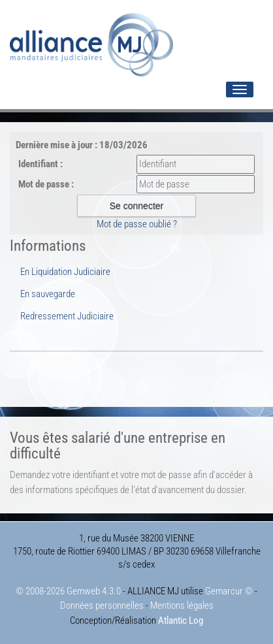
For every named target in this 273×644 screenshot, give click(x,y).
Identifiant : (40, 164)
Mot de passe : (46, 184)
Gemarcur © (229, 591)
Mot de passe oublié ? (137, 224)
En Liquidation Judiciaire (65, 272)
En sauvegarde (48, 294)
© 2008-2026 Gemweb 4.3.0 (68, 591)
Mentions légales (182, 605)
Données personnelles (102, 605)
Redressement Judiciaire (67, 316)
